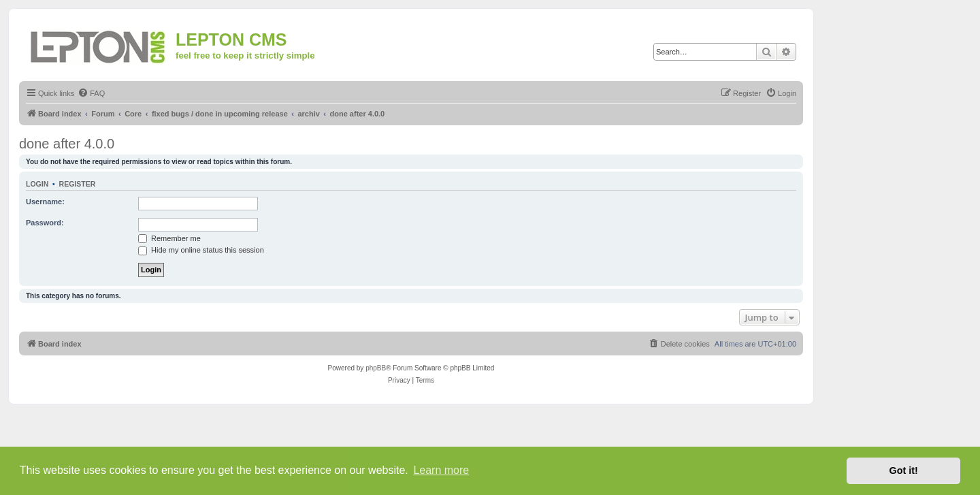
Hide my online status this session (201, 250)
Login (37, 184)
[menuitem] (91, 93)
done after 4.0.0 (67, 144)
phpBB (376, 368)
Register (78, 184)
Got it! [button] (904, 470)
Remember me (169, 238)
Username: (45, 202)
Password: (45, 223)
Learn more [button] (441, 470)
